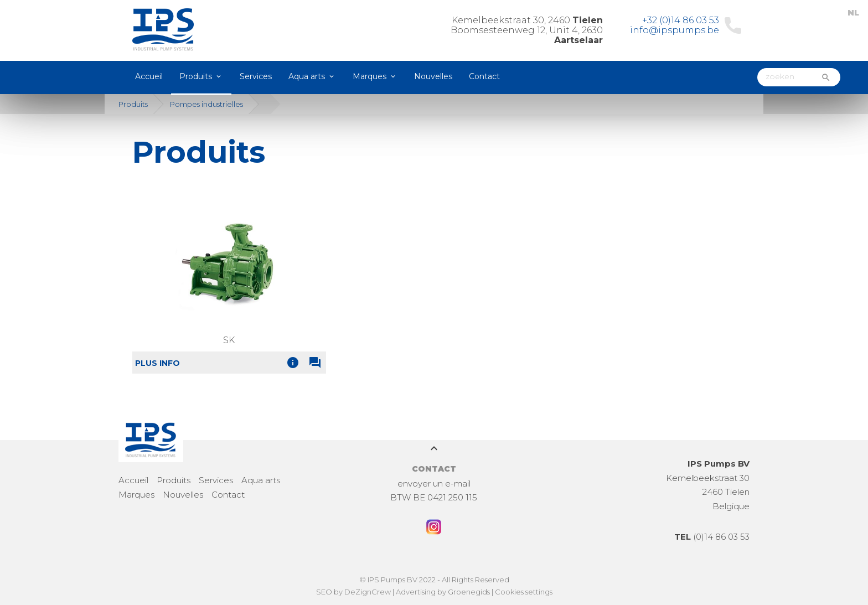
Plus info (157, 363)
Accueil (149, 76)
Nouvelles (433, 76)
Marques (370, 76)
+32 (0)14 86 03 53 (681, 20)
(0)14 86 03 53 (712, 537)
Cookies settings (524, 592)
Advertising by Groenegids (443, 592)
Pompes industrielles (206, 104)
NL (853, 13)
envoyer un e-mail (434, 484)
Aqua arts (307, 76)
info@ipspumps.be (675, 30)
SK (229, 340)
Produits (196, 76)
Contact (484, 76)
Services (256, 76)
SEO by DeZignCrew (353, 592)
